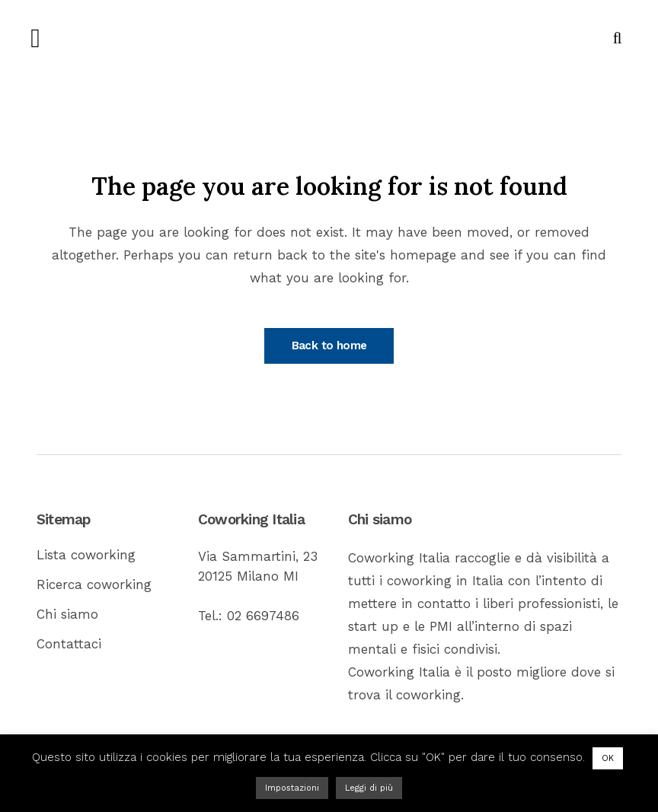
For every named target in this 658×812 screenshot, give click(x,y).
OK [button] (608, 758)
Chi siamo (67, 614)
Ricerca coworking (94, 584)
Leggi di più (369, 788)
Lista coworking (86, 555)
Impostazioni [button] (292, 788)
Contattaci (69, 644)
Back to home (329, 345)
